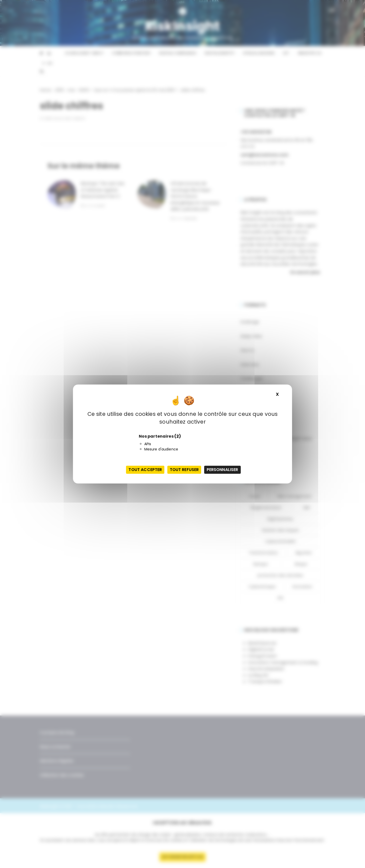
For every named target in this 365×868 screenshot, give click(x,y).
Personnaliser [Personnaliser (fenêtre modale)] (222, 470)
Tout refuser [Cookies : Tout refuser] (184, 470)
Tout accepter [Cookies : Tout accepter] (145, 470)
